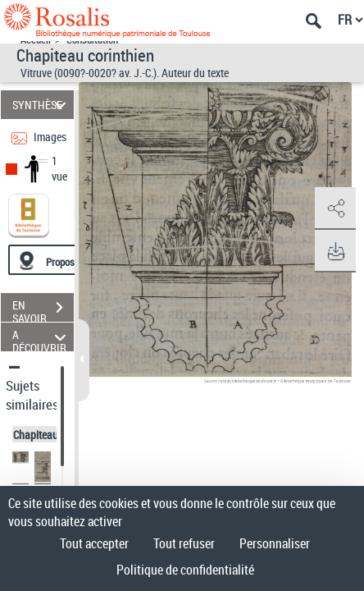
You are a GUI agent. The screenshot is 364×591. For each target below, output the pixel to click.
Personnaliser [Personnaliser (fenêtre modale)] (275, 543)
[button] (335, 208)
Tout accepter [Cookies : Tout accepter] (94, 543)
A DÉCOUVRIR (42, 337)
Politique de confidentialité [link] (185, 570)
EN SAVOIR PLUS (43, 309)
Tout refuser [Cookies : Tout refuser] (184, 543)
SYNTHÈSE (42, 105)
